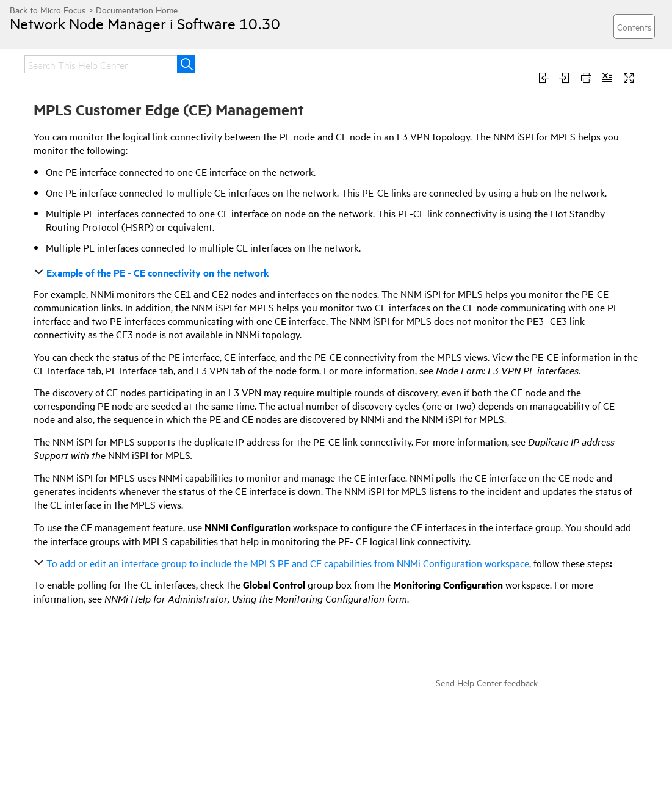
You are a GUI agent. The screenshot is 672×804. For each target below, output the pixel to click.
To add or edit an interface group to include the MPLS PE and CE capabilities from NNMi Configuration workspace (283, 563)
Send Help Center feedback (487, 682)
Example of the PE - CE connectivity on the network (153, 273)
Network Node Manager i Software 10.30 (145, 23)
